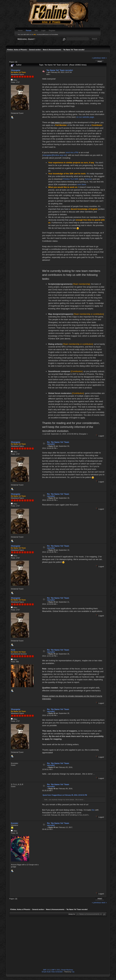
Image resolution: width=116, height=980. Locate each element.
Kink (13, 650)
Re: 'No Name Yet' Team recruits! (58, 443)
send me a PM (72, 152)
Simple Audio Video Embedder (52, 972)
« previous (96, 58)
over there (82, 184)
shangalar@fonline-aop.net (54, 155)
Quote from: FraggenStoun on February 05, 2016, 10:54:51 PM (65, 795)
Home (20, 30)
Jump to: (72, 914)
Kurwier (14, 823)
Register (52, 30)
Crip (73, 972)
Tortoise (88, 179)
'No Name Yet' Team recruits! (60, 70)
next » (104, 58)
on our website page (85, 117)
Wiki (36, 30)
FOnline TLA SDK (71, 179)
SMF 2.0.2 (47, 970)
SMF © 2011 (56, 970)
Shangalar (16, 70)
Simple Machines (67, 970)
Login (43, 30)
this (93, 810)
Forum (29, 30)
